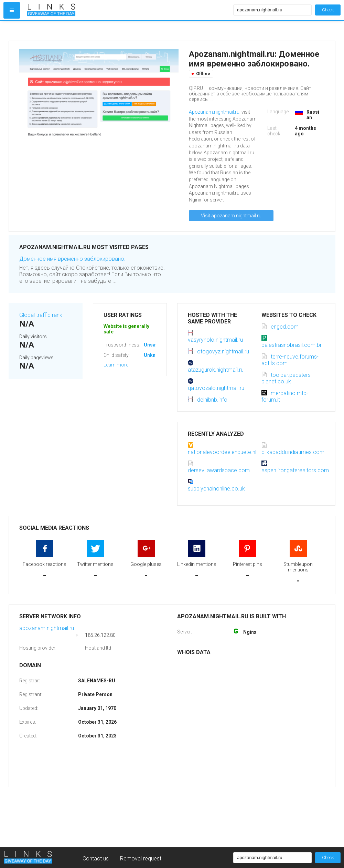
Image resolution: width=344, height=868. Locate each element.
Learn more (116, 365)
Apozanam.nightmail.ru (214, 112)
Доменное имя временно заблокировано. (72, 259)
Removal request (141, 859)
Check (328, 10)
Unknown (154, 355)
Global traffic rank (41, 315)
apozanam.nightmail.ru (47, 628)
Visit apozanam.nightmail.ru (231, 216)
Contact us (96, 859)
